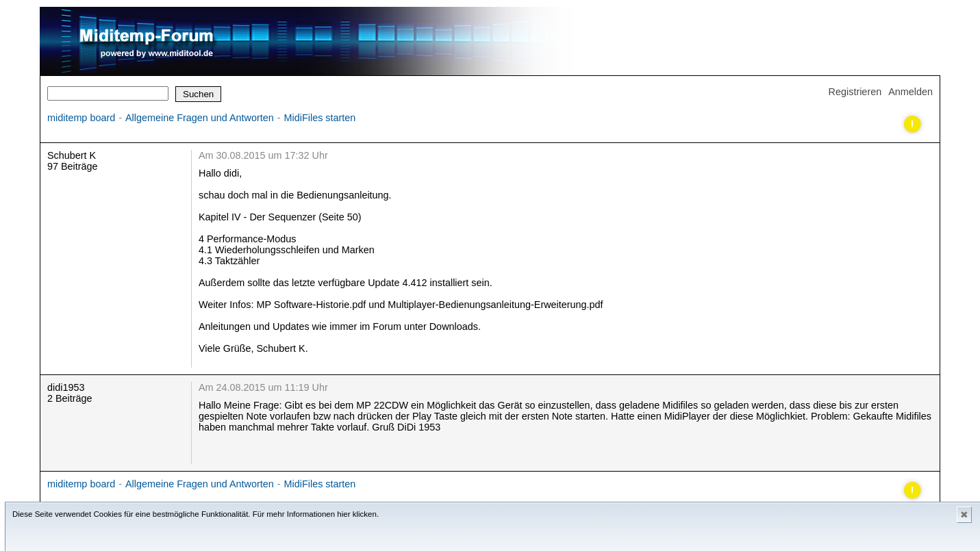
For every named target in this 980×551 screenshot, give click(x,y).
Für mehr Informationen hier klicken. (316, 514)
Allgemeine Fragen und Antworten (200, 118)
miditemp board (81, 118)
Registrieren (855, 92)
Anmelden (910, 92)
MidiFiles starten (320, 118)
